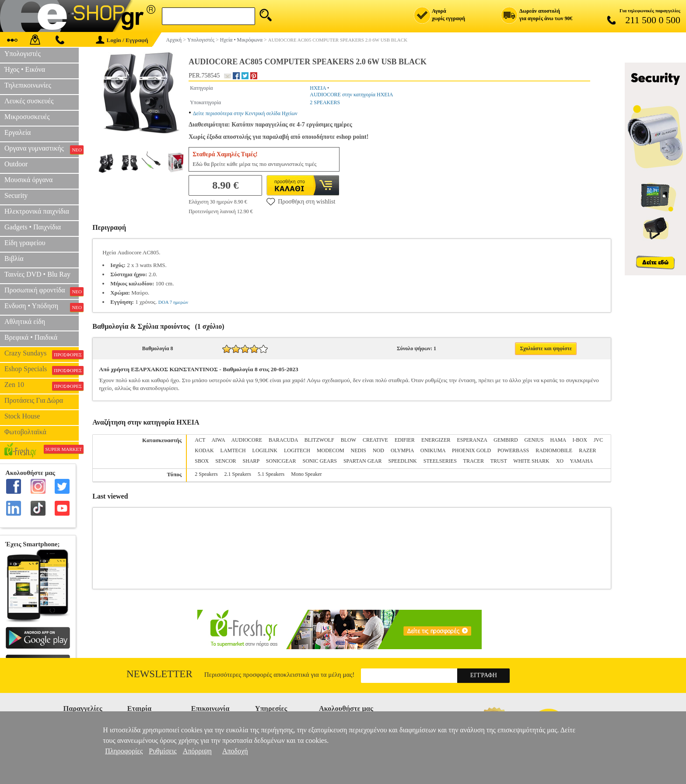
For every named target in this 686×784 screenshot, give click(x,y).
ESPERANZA (472, 440)
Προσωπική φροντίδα (42, 291)
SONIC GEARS (320, 461)
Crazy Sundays (42, 354)
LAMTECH (233, 450)
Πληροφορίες (124, 751)
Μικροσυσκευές (27, 117)
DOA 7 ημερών (173, 302)
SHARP (251, 461)
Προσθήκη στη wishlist (301, 201)
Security (16, 195)
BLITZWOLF (319, 440)
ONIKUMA (433, 450)
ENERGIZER (436, 440)
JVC (598, 440)
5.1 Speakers (271, 474)
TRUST (499, 461)
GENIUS (534, 440)
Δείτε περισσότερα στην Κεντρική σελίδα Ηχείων (245, 113)
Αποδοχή (235, 751)
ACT (200, 440)
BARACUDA (283, 440)
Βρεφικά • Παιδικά (31, 337)
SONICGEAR (281, 461)
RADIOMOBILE (554, 450)
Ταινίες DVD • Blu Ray (37, 274)
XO (560, 461)
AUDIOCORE (247, 440)
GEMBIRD (506, 440)
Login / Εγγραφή (122, 40)
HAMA (558, 440)
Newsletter (159, 674)
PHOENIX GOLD (471, 450)
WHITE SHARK (531, 461)
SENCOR (226, 461)
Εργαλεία (17, 132)
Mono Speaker (306, 474)
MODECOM (331, 450)
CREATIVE (375, 440)
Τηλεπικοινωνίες (28, 85)
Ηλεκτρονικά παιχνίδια (37, 211)
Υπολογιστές (23, 54)
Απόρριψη (197, 751)
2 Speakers (206, 474)
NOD (378, 450)
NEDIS (359, 450)
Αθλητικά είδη (25, 322)
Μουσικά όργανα (28, 180)
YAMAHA (582, 461)
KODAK (204, 450)
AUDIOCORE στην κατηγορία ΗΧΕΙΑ (351, 95)
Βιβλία (14, 258)
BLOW (348, 440)
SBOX (202, 461)
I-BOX (580, 440)
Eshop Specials (42, 370)
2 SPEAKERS (325, 102)
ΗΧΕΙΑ (318, 88)
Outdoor (16, 164)
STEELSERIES (440, 461)
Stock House (22, 416)
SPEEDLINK (402, 461)
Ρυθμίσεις (163, 751)
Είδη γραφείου (25, 243)
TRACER (474, 461)
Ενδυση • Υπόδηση (42, 307)
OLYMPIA (402, 450)
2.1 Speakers (238, 474)
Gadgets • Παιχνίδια (33, 227)
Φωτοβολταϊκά (25, 432)
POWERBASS (513, 450)
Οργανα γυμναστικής (42, 149)
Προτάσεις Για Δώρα (34, 400)
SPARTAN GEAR (363, 461)
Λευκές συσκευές (29, 101)
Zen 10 (42, 386)
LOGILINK (265, 450)
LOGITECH (297, 450)
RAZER (587, 450)
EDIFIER (405, 440)
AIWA (218, 440)
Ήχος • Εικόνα (25, 69)
